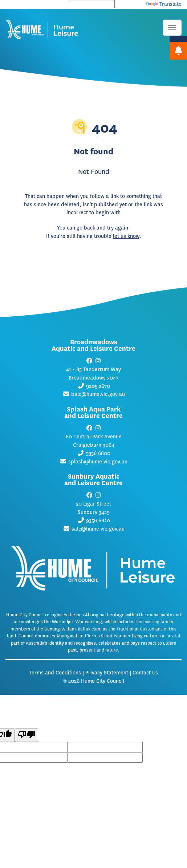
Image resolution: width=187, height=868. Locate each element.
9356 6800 (98, 453)
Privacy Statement (107, 673)
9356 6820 (98, 521)
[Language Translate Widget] (91, 4)
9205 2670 (98, 386)
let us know (126, 236)
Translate (164, 4)
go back (86, 228)
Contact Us (145, 673)
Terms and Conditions (55, 673)
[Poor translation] (27, 735)
